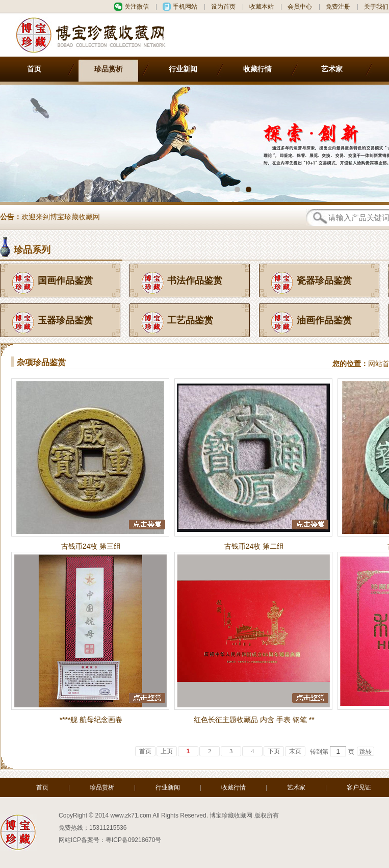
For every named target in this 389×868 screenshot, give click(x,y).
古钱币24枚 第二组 (254, 546)
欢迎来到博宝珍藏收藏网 (61, 218)
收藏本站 (262, 7)
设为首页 (223, 7)
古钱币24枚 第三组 (91, 546)
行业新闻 (183, 69)
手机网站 (185, 7)
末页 (295, 751)
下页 (274, 751)
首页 (34, 69)
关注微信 (137, 7)
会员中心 (300, 7)
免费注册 (338, 7)
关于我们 (376, 7)
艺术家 (332, 69)
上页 (167, 751)
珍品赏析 (109, 69)
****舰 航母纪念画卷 (91, 720)
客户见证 (359, 787)
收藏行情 (257, 69)
